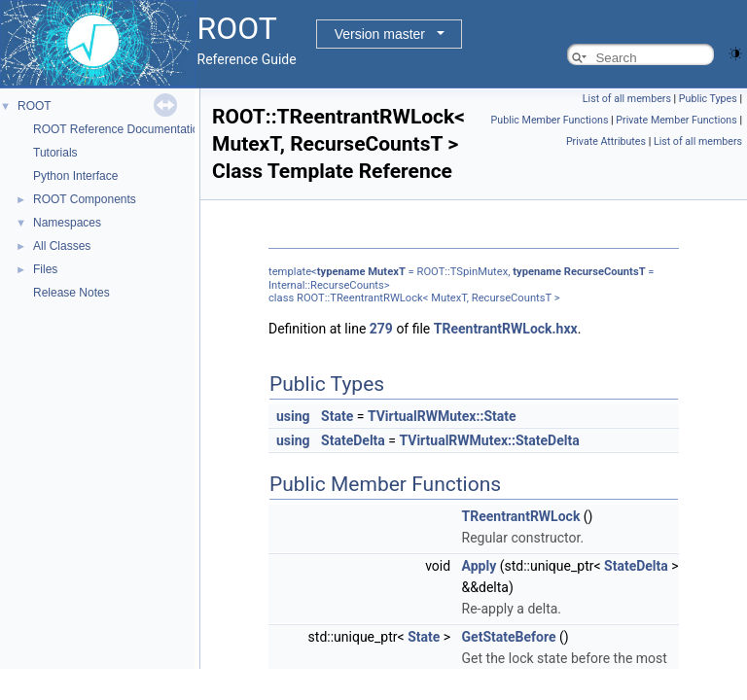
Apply (480, 566)
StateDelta (353, 440)
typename (341, 272)
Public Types (708, 99)
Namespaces (67, 223)
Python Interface (75, 176)
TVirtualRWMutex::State (442, 416)
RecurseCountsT (605, 272)
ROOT (35, 106)
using (293, 416)
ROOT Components (85, 199)
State (337, 416)
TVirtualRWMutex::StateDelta (489, 440)
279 (381, 329)
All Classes (62, 246)
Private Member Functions (676, 120)
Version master (380, 34)
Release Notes (71, 293)
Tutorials (55, 153)
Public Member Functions (550, 120)
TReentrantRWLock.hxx (506, 329)
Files (45, 269)
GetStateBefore (509, 637)
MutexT (387, 272)
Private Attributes (606, 141)
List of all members (627, 99)
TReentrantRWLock (521, 516)
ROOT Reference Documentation (119, 129)
